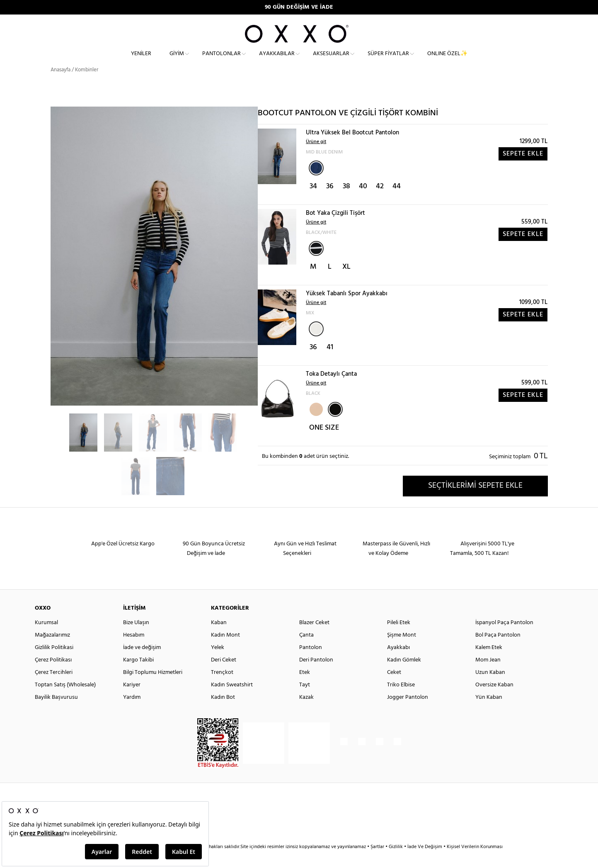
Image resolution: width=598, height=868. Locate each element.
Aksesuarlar (331, 60)
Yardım (132, 712)
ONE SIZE (324, 443)
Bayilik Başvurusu (56, 712)
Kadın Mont (225, 650)
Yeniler (141, 60)
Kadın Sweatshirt (232, 700)
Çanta (306, 650)
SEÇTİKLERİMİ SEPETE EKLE (475, 501)
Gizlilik (396, 862)
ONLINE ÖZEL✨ (447, 60)
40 (363, 201)
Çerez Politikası (53, 675)
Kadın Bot (223, 712)
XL (346, 282)
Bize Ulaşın (136, 638)
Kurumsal (46, 638)
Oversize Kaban (494, 700)
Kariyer (132, 700)
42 (380, 201)
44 (397, 201)
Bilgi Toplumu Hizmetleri (153, 687)
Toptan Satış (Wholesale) (65, 700)
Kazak (306, 712)
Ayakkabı (398, 663)
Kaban (219, 638)
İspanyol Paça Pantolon (504, 638)
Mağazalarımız (52, 650)
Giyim (177, 60)
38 (346, 201)
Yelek (218, 663)
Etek (305, 687)
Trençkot (222, 687)
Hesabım (134, 650)
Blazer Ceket (314, 638)
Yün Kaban (489, 712)
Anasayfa (61, 85)
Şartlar (378, 862)
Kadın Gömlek (404, 675)
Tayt (305, 700)
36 (330, 201)
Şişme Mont (402, 650)
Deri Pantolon (316, 675)
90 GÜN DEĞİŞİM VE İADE (299, 7)
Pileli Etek (399, 638)
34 (313, 201)
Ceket (394, 687)
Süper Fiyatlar (388, 60)
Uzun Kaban (490, 687)
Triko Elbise (401, 700)
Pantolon (311, 663)
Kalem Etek (489, 663)
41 (330, 362)
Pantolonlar (222, 60)
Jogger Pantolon (408, 712)
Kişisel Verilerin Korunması (475, 862)
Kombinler (87, 85)
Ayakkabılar (277, 60)
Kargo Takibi (138, 675)
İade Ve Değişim (425, 862)
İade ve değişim (142, 663)
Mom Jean (488, 675)
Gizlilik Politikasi (54, 663)
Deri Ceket (224, 675)
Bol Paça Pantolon (498, 650)
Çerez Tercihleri (54, 687)
